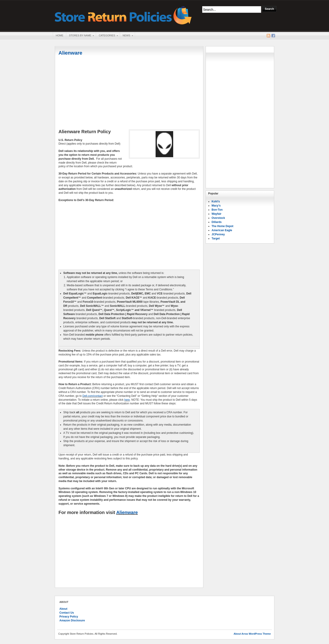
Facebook (273, 36)
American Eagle (222, 230)
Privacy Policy (69, 617)
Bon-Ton (217, 210)
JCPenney (218, 234)
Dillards (217, 222)
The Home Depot (222, 226)
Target (216, 239)
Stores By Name (80, 36)
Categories (107, 36)
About (63, 609)
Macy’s (216, 206)
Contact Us (67, 613)
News (126, 36)
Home (60, 35)
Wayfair (216, 214)
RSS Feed (268, 36)
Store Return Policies (123, 15)
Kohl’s (216, 201)
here (127, 400)
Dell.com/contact (93, 396)
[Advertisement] (129, 93)
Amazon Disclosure (72, 620)
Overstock (218, 218)
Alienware (70, 53)
